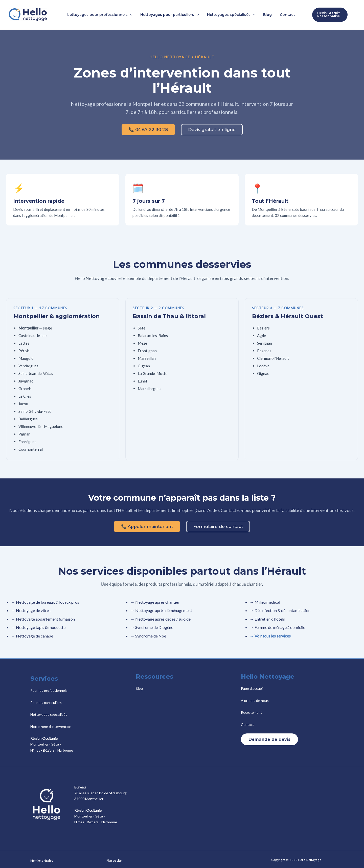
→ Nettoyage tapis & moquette (38, 627)
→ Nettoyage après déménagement (161, 610)
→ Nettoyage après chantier (155, 602)
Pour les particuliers (46, 703)
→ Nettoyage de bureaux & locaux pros (45, 602)
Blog (139, 688)
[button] (134, 15)
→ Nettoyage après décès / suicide (161, 619)
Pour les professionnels (49, 690)
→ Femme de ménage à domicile (277, 627)
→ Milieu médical (265, 602)
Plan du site (114, 861)
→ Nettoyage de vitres (31, 610)
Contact (247, 724)
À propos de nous (255, 700)
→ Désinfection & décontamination (280, 610)
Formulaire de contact (218, 526)
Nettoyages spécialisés (49, 714)
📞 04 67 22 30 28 (148, 130)
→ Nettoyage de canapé (32, 636)
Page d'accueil (252, 688)
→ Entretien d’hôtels (267, 619)
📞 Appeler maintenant (147, 526)
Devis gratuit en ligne (212, 130)
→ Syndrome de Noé (148, 636)
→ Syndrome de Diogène (152, 627)
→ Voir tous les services (270, 636)
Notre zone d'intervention (51, 726)
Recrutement (252, 712)
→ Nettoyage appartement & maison (43, 619)
